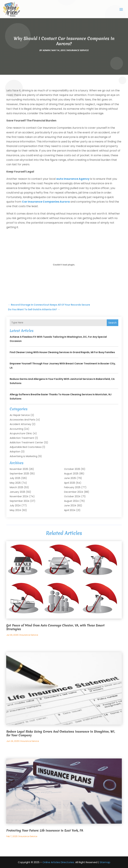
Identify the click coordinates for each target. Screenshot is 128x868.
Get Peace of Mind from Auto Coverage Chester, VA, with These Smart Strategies (55, 627)
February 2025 (72, 487)
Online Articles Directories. (59, 862)
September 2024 (20, 501)
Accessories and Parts (23, 420)
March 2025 (16, 487)
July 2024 (15, 505)
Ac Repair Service (20, 415)
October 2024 (72, 496)
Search (113, 323)
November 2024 (19, 496)
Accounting (16, 429)
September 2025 (19, 474)
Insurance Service (78, 50)
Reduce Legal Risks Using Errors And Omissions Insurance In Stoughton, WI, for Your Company (61, 733)
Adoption (15, 452)
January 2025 (17, 492)
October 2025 (72, 469)
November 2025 (19, 469)
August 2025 (71, 474)
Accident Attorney (20, 424)
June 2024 (70, 505)
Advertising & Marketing (24, 456)
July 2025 (15, 478)
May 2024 (15, 510)
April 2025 (70, 483)
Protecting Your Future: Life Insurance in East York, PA (45, 830)
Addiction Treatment (22, 438)
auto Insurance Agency (73, 179)
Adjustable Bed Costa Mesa (26, 447)
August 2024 (71, 501)
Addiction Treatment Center (26, 442)
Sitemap (105, 862)
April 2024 (70, 510)
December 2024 (74, 492)
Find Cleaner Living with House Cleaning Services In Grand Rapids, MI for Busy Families (62, 352)
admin (46, 50)
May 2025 (15, 483)
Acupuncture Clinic (21, 433)
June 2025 (70, 478)
